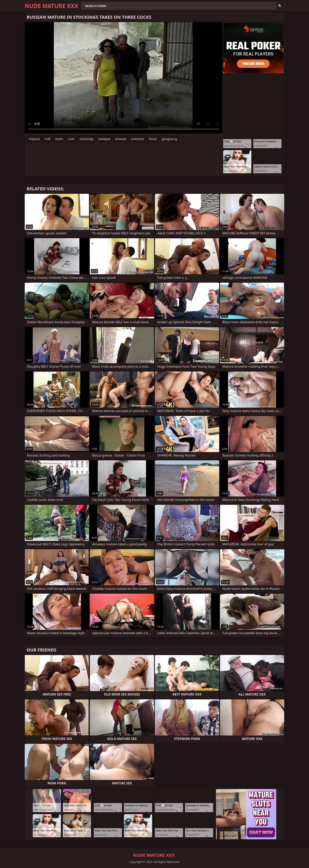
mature (34, 139)
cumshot (137, 139)
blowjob (104, 139)
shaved (121, 139)
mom (59, 139)
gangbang (169, 139)
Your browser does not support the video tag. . (124, 78)
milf (48, 139)
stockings (86, 139)
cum (71, 139)
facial (153, 139)
